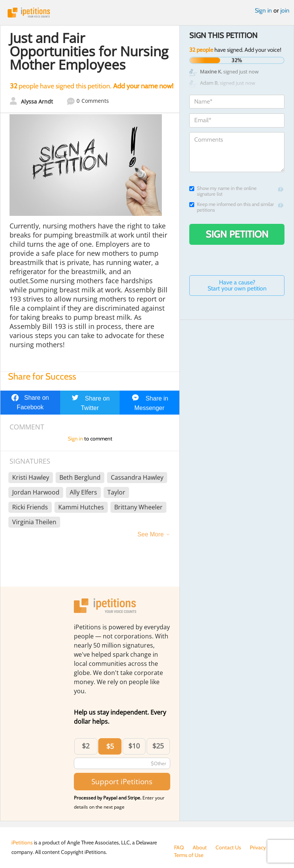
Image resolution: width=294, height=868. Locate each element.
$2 (86, 746)
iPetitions (147, 13)
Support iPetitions (122, 781)
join (285, 10)
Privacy (258, 847)
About (200, 847)
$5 (110, 746)
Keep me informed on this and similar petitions (232, 207)
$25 (158, 746)
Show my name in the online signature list (223, 191)
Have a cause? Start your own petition (237, 285)
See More (151, 534)
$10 (134, 746)
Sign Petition (237, 234)
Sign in (263, 10)
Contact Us (228, 847)
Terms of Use (189, 855)
